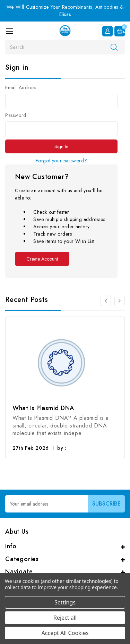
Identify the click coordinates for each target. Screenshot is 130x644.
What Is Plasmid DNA (43, 408)
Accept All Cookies (65, 633)
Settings (65, 602)
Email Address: (21, 87)
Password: (16, 115)
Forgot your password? (62, 161)
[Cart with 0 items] (120, 31)
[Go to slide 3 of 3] (106, 301)
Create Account (42, 259)
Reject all (65, 618)
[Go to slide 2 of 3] (120, 301)
